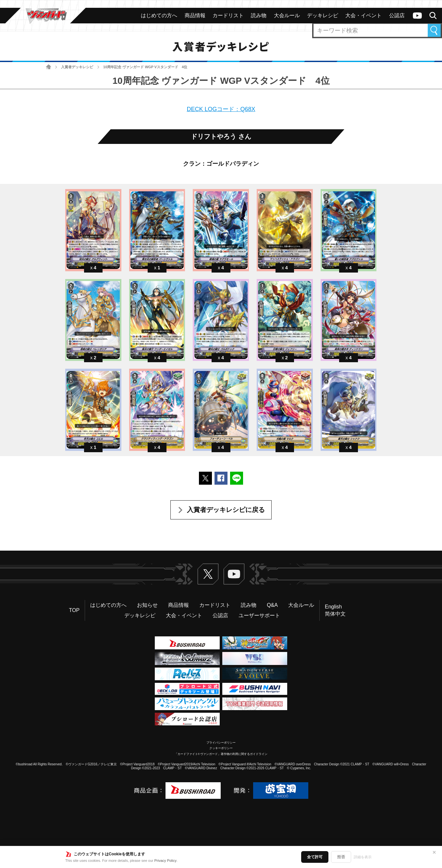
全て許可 (315, 857)
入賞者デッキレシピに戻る (226, 510)
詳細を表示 (363, 857)
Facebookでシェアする (221, 478)
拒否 (341, 857)
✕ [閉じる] (434, 852)
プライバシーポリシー (221, 743)
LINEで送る (237, 478)
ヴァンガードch (417, 16)
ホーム (49, 67)
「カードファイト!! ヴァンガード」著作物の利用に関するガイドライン (221, 754)
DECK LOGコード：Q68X (221, 109)
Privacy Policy (166, 861)
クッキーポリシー (221, 748)
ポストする (205, 478)
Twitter (208, 574)
